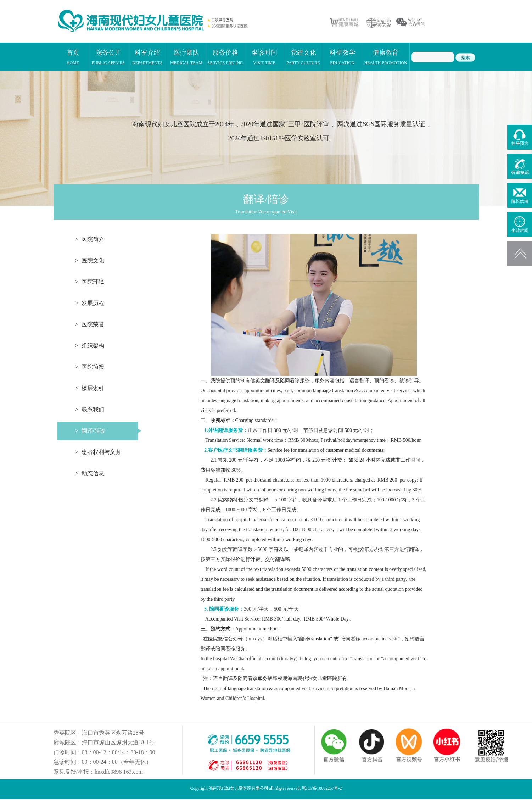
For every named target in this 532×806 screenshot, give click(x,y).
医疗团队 (186, 57)
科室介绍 (147, 57)
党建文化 (303, 57)
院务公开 (108, 57)
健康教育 (385, 57)
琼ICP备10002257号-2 (322, 788)
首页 (73, 57)
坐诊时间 (264, 57)
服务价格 (225, 57)
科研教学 (342, 57)
